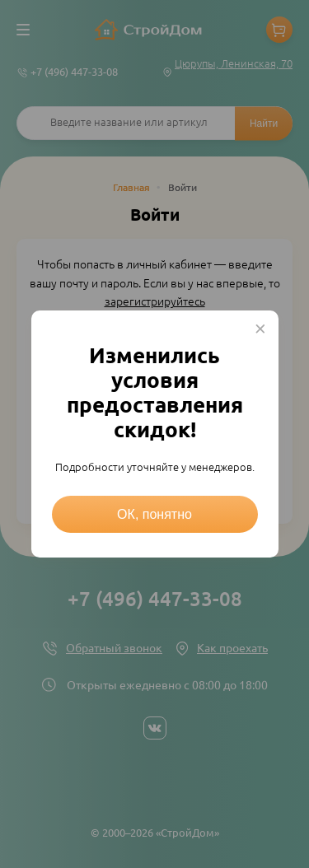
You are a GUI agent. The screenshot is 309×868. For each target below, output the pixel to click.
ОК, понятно (154, 514)
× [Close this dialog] (260, 329)
